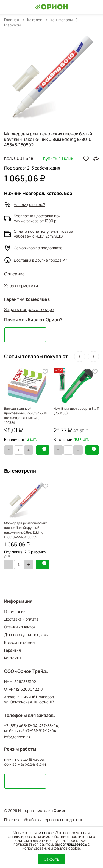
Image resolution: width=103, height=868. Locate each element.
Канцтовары (61, 20)
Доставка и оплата (21, 619)
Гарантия (12, 650)
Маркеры (12, 25)
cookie (48, 833)
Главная (12, 20)
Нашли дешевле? (29, 204)
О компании (15, 611)
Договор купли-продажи (26, 635)
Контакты (12, 658)
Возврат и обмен (19, 642)
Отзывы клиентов (20, 627)
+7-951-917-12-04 (41, 731)
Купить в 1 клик (58, 159)
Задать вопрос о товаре (29, 309)
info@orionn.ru (17, 737)
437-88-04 (49, 726)
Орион (60, 811)
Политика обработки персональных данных (43, 820)
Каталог (35, 20)
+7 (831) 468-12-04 (21, 726)
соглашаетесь (74, 844)
